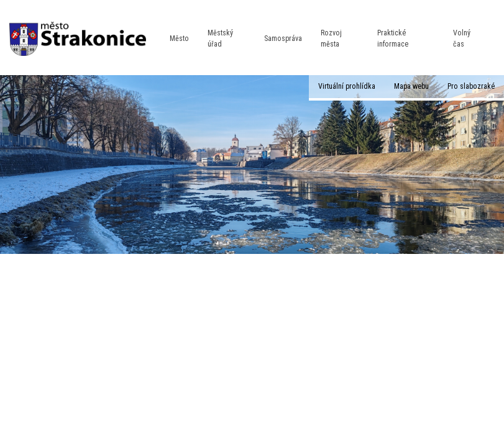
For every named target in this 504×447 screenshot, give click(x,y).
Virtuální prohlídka (347, 86)
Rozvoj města (331, 38)
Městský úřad (220, 38)
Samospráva (283, 38)
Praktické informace (393, 38)
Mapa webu (411, 86)
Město (179, 38)
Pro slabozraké (471, 86)
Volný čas (462, 38)
